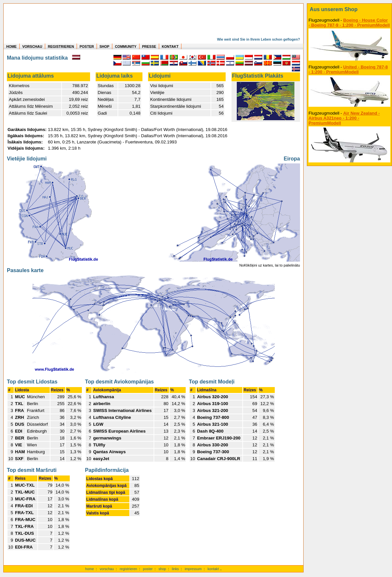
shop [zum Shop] (162, 569)
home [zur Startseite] (90, 569)
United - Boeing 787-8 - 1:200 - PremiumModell (348, 69)
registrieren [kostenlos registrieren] (128, 569)
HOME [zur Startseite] (11, 47)
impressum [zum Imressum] (193, 569)
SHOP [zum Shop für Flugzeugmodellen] (104, 47)
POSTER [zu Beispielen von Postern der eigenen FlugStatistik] (87, 47)
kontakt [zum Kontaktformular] (213, 569)
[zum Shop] (349, 9)
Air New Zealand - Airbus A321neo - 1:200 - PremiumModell (344, 118)
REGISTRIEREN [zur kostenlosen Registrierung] (61, 47)
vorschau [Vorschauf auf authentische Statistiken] (107, 569)
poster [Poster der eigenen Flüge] (148, 569)
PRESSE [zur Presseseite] (149, 47)
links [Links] (175, 569)
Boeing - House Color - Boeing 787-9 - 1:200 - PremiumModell (349, 23)
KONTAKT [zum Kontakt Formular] (170, 47)
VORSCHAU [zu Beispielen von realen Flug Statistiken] (32, 47)
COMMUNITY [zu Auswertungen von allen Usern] (126, 47)
